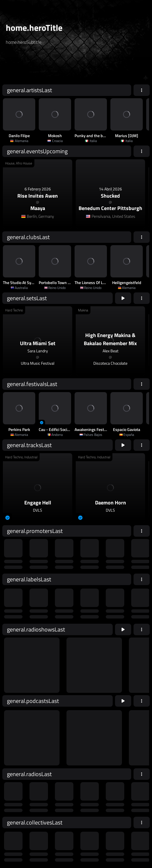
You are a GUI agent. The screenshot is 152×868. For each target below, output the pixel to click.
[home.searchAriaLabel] (41, 67)
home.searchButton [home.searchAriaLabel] (100, 67)
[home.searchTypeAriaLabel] (64, 56)
